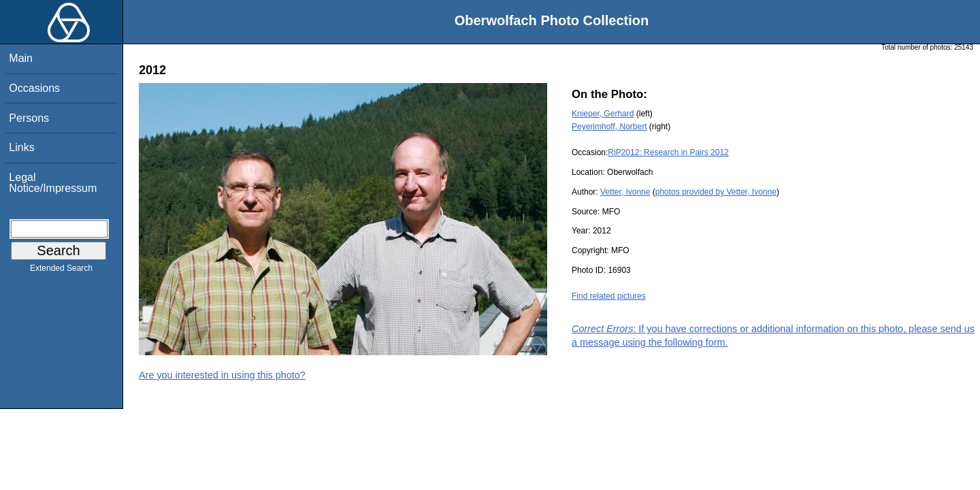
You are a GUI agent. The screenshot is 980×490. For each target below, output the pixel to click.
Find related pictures (609, 296)
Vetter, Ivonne (625, 192)
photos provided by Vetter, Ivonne (716, 192)
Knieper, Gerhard (603, 114)
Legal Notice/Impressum (53, 183)
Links (21, 147)
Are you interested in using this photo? (222, 375)
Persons (29, 118)
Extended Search (61, 271)
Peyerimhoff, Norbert (609, 127)
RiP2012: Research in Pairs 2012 (668, 152)
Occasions (34, 88)
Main (21, 58)
